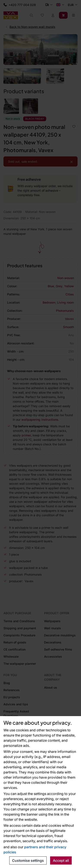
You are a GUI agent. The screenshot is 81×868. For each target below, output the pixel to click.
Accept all (61, 860)
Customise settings (28, 860)
